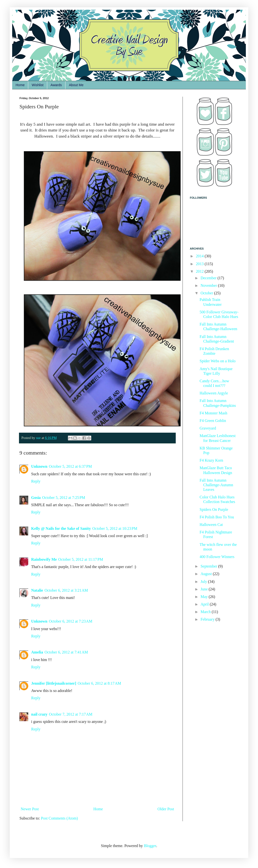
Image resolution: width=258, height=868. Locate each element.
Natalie (37, 590)
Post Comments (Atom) (59, 818)
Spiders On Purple (214, 509)
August (207, 574)
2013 (200, 264)
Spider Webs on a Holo (218, 361)
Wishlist (37, 85)
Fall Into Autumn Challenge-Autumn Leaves (216, 485)
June (205, 589)
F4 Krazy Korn (211, 460)
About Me (76, 85)
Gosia (36, 498)
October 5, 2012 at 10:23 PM (115, 528)
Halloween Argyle (214, 393)
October (207, 293)
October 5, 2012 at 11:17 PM (81, 559)
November (209, 285)
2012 (200, 271)
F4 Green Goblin (213, 421)
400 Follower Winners (217, 557)
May (205, 597)
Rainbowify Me (44, 559)
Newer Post (30, 809)
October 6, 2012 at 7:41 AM (66, 652)
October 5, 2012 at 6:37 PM (70, 466)
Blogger (150, 846)
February (208, 619)
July (204, 582)
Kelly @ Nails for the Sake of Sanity (61, 528)
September (209, 566)
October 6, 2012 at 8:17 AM (99, 683)
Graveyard (208, 428)
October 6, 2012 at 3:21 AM (66, 590)
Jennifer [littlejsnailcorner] (54, 683)
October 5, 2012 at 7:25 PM (64, 498)
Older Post (166, 809)
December (209, 278)
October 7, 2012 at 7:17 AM (71, 714)
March (206, 612)
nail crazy (39, 714)
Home (20, 85)
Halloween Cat (211, 525)
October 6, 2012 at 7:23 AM (71, 621)
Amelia (37, 652)
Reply (36, 481)
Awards (56, 85)
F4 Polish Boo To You (217, 517)
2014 (200, 256)
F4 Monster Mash (213, 413)
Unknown (39, 466)
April (205, 604)
